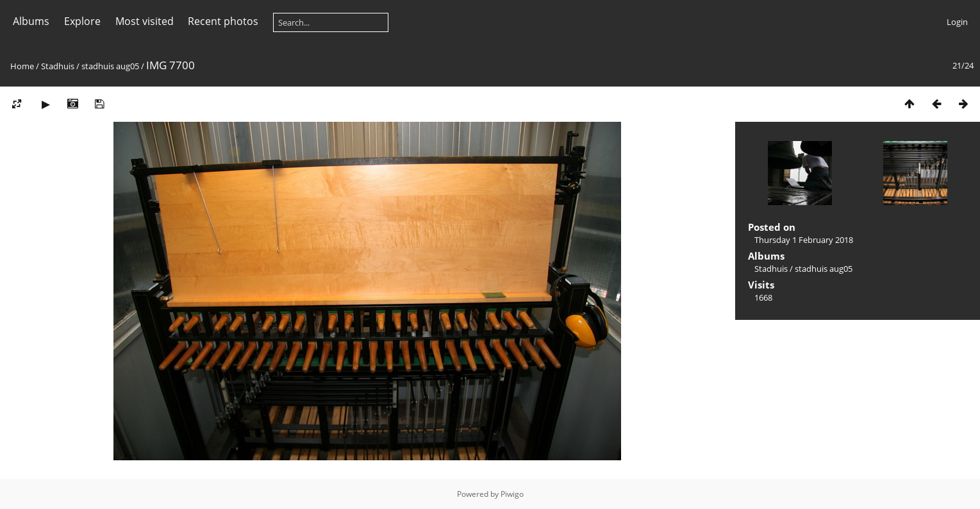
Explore (82, 21)
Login (957, 22)
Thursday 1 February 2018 (804, 240)
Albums (31, 21)
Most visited (145, 21)
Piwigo (512, 494)
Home (22, 66)
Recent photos (223, 21)
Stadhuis (58, 66)
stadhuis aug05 (110, 66)
